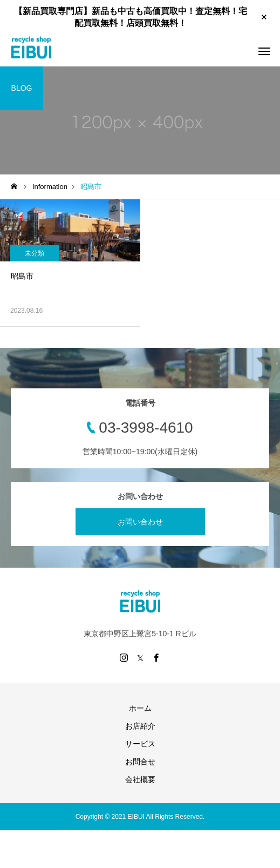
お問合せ (140, 762)
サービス (140, 744)
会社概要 (140, 779)
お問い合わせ (140, 522)
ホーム (140, 708)
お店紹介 (140, 726)
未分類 (35, 253)
